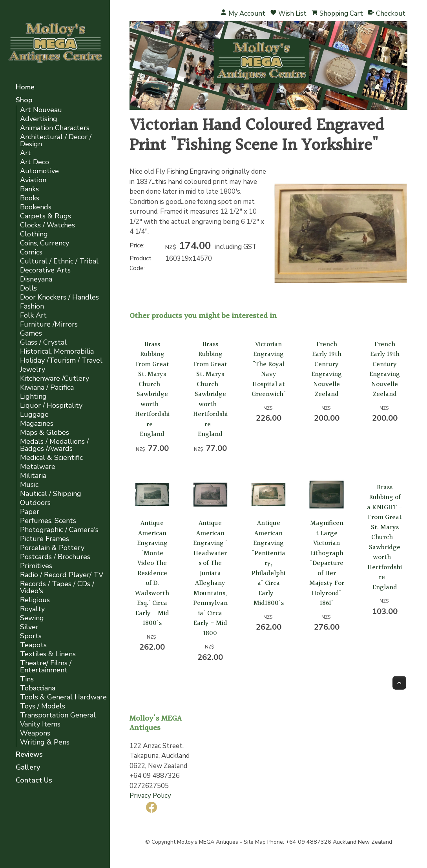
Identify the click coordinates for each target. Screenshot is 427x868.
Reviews (29, 755)
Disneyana (36, 279)
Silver (29, 627)
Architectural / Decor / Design (56, 141)
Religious (35, 600)
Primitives (36, 566)
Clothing (34, 234)
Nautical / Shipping (51, 494)
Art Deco (35, 162)
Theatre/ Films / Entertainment (46, 667)
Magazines (37, 424)
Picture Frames (45, 539)
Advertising (39, 119)
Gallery (28, 768)
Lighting (33, 397)
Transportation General (58, 715)
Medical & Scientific (51, 458)
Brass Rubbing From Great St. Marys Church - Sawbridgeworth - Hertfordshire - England (152, 390)
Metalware (38, 467)
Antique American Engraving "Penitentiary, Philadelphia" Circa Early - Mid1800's (268, 563)
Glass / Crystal (43, 342)
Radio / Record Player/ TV (62, 575)
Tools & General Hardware (63, 697)
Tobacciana (38, 688)
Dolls (28, 288)
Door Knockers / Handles (59, 297)
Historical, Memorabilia (57, 351)
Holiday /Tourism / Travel (61, 360)
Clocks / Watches (47, 225)
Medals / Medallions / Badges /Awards (54, 445)
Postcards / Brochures (55, 557)
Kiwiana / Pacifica (47, 388)
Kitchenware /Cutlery (55, 379)
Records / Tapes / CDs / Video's (57, 587)
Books (30, 198)
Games (31, 333)
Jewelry (33, 370)
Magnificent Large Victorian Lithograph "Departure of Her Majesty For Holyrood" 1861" (327, 563)
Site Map (255, 842)
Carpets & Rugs (46, 216)
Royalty (32, 609)
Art (26, 153)
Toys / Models (43, 706)
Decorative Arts (45, 270)
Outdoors (35, 503)
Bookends (36, 207)
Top (399, 683)
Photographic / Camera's (59, 530)
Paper (30, 512)
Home (25, 88)
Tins (27, 679)
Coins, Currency (45, 243)
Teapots (33, 645)
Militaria (33, 476)
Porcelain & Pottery (52, 548)
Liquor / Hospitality (51, 406)
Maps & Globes (45, 433)
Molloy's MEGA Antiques (208, 842)
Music (29, 485)
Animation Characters (55, 128)
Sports (31, 636)
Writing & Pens (45, 742)
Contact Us (34, 781)
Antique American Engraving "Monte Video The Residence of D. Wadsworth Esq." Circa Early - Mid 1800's (152, 573)
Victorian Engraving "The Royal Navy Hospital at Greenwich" (269, 370)
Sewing (32, 618)
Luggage (34, 415)
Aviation (33, 180)
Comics (31, 252)
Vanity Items (40, 724)
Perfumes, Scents (48, 521)
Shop (24, 101)
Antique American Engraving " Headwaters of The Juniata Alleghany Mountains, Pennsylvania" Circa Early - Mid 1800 (210, 578)
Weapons (35, 733)
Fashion (32, 306)
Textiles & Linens (48, 654)
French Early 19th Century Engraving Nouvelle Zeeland (327, 370)
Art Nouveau (41, 110)
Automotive (39, 171)
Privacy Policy (150, 796)
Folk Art (33, 315)
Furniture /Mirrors (49, 324)
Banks (29, 189)
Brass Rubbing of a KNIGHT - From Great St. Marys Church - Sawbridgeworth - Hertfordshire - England (385, 538)
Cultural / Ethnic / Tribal (59, 261)
